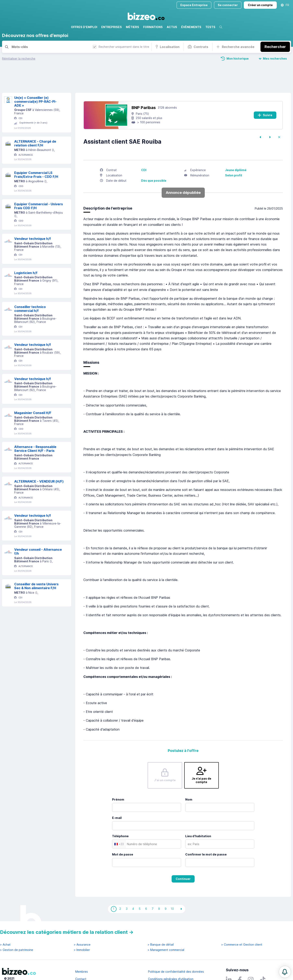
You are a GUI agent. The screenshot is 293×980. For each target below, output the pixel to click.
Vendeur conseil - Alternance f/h (38, 531)
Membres (82, 951)
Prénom (118, 779)
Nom (189, 779)
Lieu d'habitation (198, 816)
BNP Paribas (144, 87)
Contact (81, 959)
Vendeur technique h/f (33, 218)
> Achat (5, 924)
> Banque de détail (161, 924)
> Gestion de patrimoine (17, 930)
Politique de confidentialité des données (176, 951)
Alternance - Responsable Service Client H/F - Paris (35, 428)
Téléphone (120, 816)
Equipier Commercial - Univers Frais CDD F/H (39, 186)
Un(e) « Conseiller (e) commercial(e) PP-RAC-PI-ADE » (35, 81)
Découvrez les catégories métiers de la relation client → (67, 912)
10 (172, 888)
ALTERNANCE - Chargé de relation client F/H (35, 123)
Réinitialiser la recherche (19, 58)
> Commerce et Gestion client (242, 924)
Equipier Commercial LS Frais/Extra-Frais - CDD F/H (36, 154)
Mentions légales (87, 966)
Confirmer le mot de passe (206, 834)
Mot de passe (123, 834)
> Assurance (82, 924)
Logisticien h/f (26, 252)
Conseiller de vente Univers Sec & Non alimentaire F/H (36, 566)
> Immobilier (82, 930)
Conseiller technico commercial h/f (30, 288)
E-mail (117, 797)
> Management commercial (166, 930)
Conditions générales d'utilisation (171, 959)
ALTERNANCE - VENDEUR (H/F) (39, 461)
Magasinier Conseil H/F (33, 392)
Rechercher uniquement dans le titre (121, 47)
